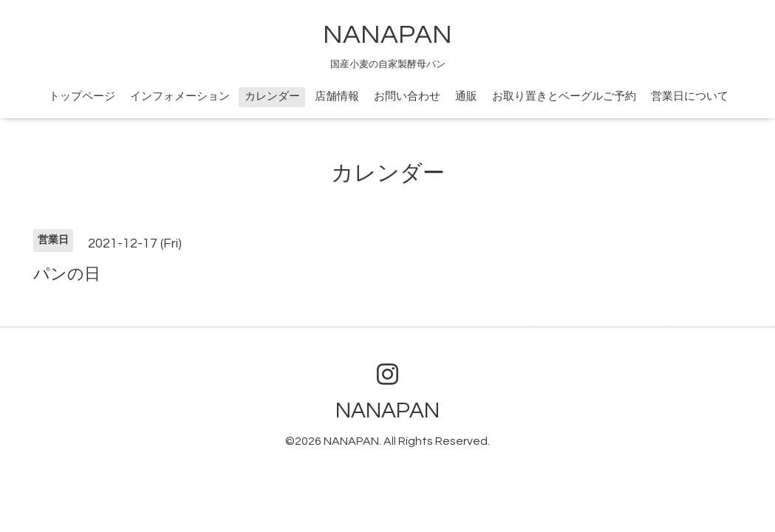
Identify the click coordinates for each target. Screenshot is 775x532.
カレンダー (272, 96)
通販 (466, 96)
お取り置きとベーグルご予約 (564, 96)
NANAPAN (387, 35)
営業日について (690, 96)
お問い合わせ (407, 96)
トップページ (82, 96)
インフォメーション (180, 96)
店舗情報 (337, 96)
